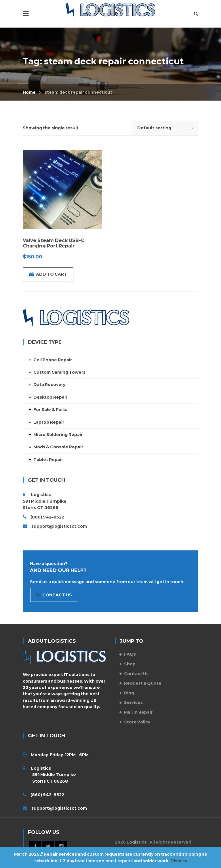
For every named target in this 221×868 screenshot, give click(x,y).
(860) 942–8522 (47, 517)
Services (133, 702)
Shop (130, 664)
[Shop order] (165, 128)
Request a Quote (143, 683)
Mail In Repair (138, 712)
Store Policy (137, 722)
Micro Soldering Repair (58, 435)
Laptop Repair (49, 422)
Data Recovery (49, 385)
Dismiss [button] (179, 861)
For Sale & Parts (50, 410)
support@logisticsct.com (59, 526)
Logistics (137, 842)
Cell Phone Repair (53, 360)
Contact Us (136, 674)
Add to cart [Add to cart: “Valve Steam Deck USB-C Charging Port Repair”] (48, 274)
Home (29, 92)
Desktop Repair (50, 397)
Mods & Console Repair (58, 447)
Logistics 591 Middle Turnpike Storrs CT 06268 (49, 775)
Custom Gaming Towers (59, 372)
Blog (129, 693)
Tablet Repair (48, 460)
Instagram (61, 846)
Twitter (48, 846)
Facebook (35, 846)
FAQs (130, 654)
